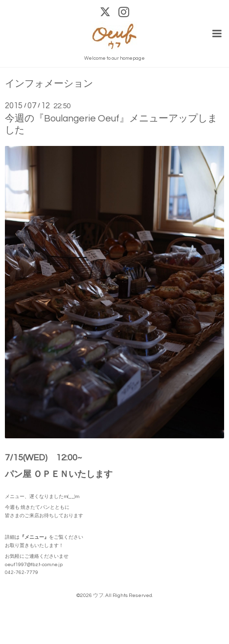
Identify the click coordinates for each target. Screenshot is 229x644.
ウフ (98, 595)
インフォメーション (49, 84)
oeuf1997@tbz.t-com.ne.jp (34, 565)
